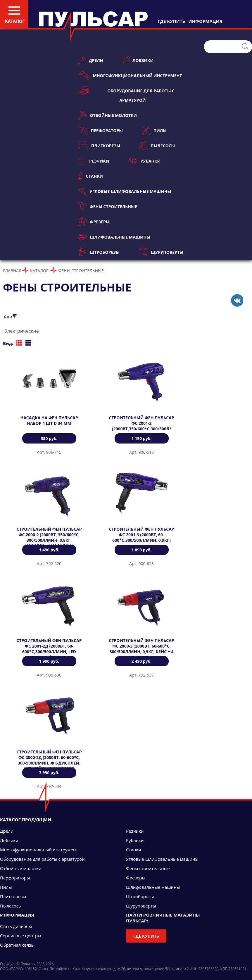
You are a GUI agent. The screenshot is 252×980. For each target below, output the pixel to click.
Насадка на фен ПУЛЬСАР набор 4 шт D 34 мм (49, 420)
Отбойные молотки (107, 115)
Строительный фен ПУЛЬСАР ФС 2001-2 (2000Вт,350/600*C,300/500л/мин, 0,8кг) (141, 426)
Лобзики (138, 60)
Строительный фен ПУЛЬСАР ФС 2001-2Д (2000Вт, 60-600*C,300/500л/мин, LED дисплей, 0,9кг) (49, 649)
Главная (12, 271)
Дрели (90, 60)
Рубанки (144, 161)
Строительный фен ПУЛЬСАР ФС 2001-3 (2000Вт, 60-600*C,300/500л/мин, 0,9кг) (141, 535)
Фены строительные (107, 206)
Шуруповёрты (161, 252)
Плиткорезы (99, 146)
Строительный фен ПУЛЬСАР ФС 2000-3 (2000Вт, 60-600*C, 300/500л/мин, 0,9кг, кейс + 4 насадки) (141, 649)
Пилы (154, 130)
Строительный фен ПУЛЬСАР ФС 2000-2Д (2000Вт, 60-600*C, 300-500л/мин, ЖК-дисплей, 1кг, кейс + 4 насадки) (49, 760)
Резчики (93, 161)
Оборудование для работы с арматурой (126, 95)
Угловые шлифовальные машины (124, 191)
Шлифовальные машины (114, 237)
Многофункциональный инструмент (130, 75)
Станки (90, 176)
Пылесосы (157, 146)
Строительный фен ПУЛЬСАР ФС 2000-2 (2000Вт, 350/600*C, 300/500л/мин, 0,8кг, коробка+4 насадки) (49, 537)
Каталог (39, 271)
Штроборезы (99, 252)
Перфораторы (100, 130)
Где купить (146, 936)
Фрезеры (93, 222)
